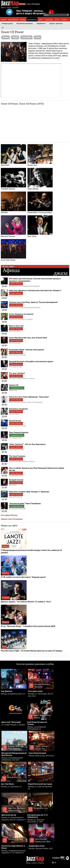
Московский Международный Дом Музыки (25, 307)
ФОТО (57, 20)
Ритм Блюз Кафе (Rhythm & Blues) (22, 378)
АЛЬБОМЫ (49, 20)
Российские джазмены (25, 23)
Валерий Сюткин (16, 480)
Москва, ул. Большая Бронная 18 (40, 788)
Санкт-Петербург (33, 4)
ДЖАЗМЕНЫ (32, 20)
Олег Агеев (40, 226)
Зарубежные (41, 23)
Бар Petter (13, 485)
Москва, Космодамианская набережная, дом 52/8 (12, 759)
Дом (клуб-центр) (15, 296)
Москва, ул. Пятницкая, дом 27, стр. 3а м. (41, 695)
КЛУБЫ (23, 20)
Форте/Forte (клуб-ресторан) (40, 784)
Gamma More (14, 414)
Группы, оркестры (56, 23)
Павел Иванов (40, 179)
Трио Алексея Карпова (19, 432)
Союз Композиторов (17, 450)
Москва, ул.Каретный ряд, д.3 (13, 694)
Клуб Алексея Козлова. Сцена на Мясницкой (26, 402)
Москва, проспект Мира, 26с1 (41, 848)
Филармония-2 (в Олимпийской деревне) (24, 286)
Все (3, 28)
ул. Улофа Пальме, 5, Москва (13, 725)
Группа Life (14, 385)
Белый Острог (15, 421)
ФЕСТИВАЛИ (13, 20)
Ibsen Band (13, 155)
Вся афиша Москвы (9, 515)
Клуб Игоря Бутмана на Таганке (21, 319)
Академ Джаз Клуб (16, 476)
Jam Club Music (15, 331)
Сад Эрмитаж (7, 691)
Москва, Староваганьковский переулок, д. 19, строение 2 (14, 852)
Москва (22, 4)
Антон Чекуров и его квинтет (21, 314)
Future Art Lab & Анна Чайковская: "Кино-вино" (29, 397)
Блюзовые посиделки (18, 409)
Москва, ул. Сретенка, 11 (11, 787)
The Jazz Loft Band (17, 373)
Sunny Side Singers (13, 250)
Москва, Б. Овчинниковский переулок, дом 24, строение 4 (14, 819)
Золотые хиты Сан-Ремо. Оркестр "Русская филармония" (34, 302)
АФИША (4, 20)
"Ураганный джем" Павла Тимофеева (25, 504)
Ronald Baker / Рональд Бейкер (40, 203)
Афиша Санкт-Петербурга (12, 519)
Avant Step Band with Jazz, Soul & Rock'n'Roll (28, 338)
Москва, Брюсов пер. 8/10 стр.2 (41, 756)
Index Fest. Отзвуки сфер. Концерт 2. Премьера (29, 492)
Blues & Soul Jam (16, 326)
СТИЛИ (64, 20)
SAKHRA (13, 203)
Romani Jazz (40, 155)
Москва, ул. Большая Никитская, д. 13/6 (36, 821)
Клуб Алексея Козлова (17, 355)
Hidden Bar (13, 390)
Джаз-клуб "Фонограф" (11, 722)
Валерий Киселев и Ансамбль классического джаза (31, 361)
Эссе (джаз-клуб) (15, 367)
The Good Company (17, 456)
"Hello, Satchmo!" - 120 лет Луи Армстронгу (27, 444)
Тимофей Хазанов (13, 179)
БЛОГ (41, 20)
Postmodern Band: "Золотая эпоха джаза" (27, 350)
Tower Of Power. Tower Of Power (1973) (22, 104)
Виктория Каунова (13, 226)
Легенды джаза (7, 23)
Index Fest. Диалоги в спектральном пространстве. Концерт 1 (35, 290)
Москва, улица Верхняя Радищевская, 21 (37, 728)
